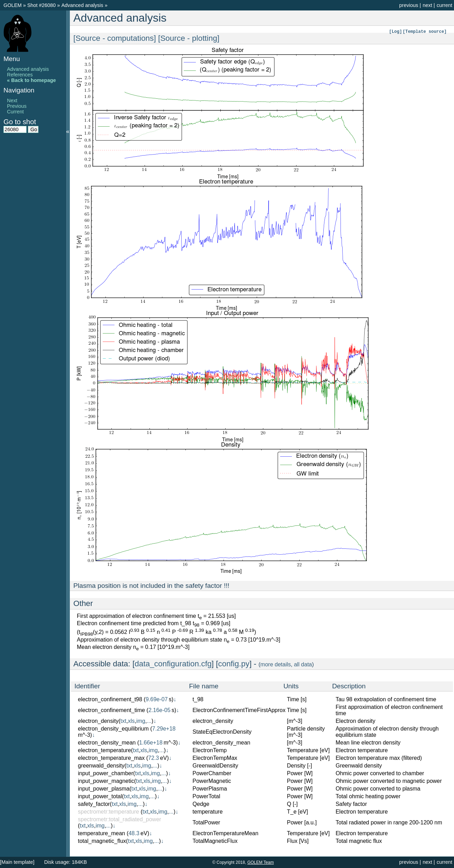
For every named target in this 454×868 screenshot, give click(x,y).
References (20, 75)
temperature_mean (101, 833)
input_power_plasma (104, 789)
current (444, 5)
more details (276, 664)
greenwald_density (101, 766)
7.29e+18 (164, 729)
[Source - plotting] (189, 38)
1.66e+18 (151, 743)
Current (15, 112)
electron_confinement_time (111, 710)
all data (303, 664)
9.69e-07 (157, 699)
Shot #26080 (42, 5)
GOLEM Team (261, 862)
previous (409, 5)
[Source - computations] (116, 38)
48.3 (134, 833)
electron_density (98, 721)
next (427, 5)
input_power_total (100, 796)
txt (123, 721)
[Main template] (17, 862)
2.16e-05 (159, 710)
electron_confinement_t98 (110, 699)
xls (131, 721)
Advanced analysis (83, 5)
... (149, 721)
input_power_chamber (105, 773)
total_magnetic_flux (102, 841)
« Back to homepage (31, 80)
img (141, 721)
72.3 (153, 758)
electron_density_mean (107, 743)
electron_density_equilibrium (113, 729)
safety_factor (94, 804)
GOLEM (13, 5)
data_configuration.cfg (173, 664)
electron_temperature (104, 750)
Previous (17, 106)
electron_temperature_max (111, 758)
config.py (234, 664)
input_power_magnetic (106, 781)
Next (12, 100)
